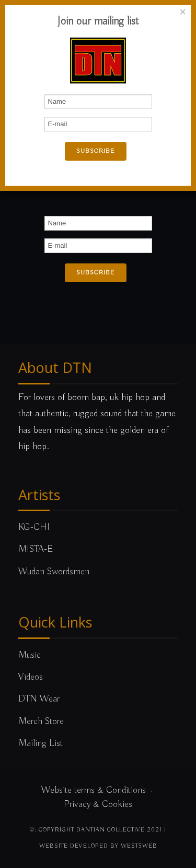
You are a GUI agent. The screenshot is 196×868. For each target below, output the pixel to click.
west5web (139, 846)
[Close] (183, 12)
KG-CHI (34, 527)
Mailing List (41, 743)
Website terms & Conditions (94, 790)
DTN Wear (39, 699)
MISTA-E (36, 549)
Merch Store (41, 721)
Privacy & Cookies (98, 804)
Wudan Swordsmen (54, 572)
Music (30, 655)
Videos (31, 677)
